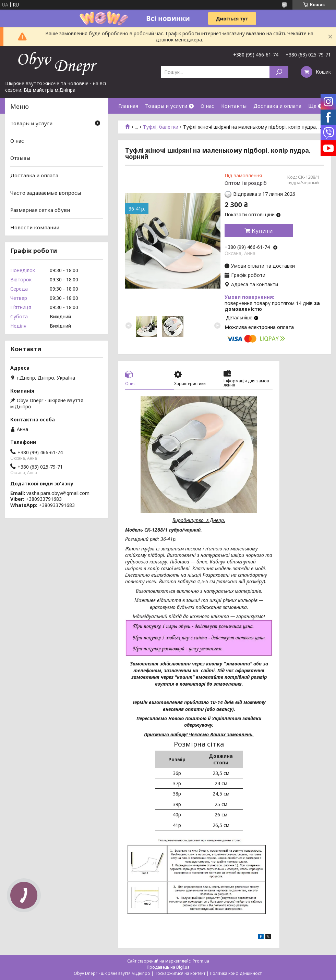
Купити (262, 231)
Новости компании (35, 227)
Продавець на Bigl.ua (168, 967)
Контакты (234, 106)
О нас (207, 106)
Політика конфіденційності (236, 973)
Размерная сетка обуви (40, 210)
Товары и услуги (166, 106)
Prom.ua (201, 961)
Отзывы (20, 158)
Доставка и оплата (277, 106)
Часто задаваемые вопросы (46, 192)
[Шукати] (279, 72)
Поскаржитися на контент (180, 973)
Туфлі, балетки (161, 127)
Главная (128, 106)
